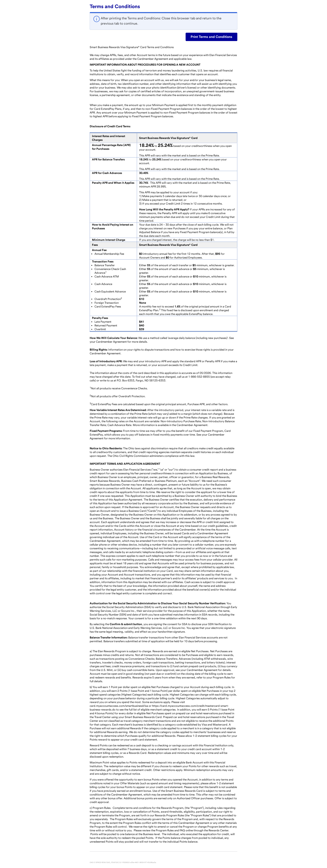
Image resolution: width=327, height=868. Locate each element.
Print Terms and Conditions (211, 37)
